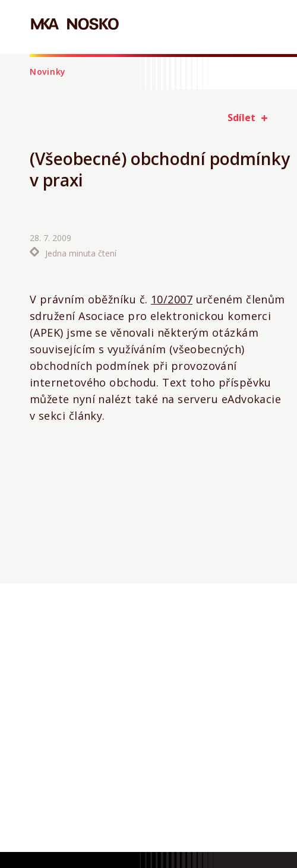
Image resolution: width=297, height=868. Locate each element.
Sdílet (241, 118)
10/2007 (172, 299)
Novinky (48, 72)
